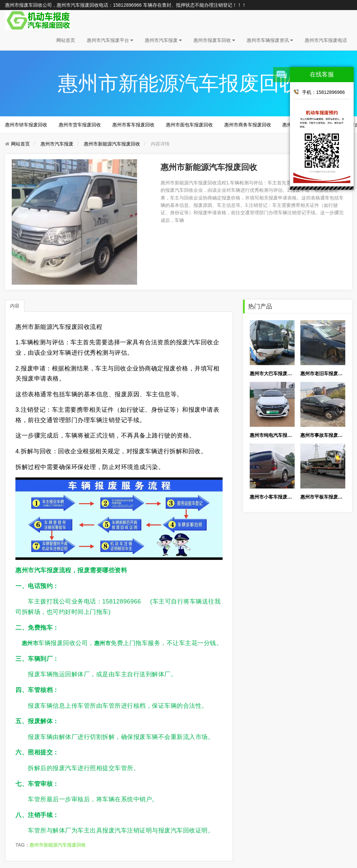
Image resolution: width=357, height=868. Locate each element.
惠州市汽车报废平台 (110, 40)
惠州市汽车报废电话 (326, 40)
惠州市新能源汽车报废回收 (112, 144)
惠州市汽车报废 (163, 40)
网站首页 (66, 40)
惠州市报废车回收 (214, 40)
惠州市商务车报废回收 (248, 125)
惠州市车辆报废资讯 (270, 40)
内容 (15, 306)
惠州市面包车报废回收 (189, 125)
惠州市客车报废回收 (133, 125)
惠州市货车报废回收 (80, 125)
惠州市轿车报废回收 (26, 125)
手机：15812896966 (319, 92)
